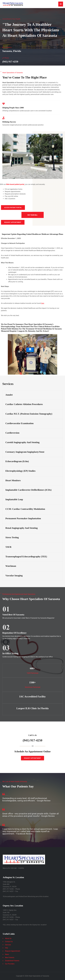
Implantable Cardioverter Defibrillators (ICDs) (28, 490)
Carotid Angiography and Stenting (22, 442)
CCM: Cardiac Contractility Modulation (25, 509)
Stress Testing (12, 537)
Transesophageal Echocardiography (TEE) (26, 556)
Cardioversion (12, 433)
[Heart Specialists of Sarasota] (13, 4)
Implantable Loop (14, 499)
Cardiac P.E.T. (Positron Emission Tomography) (29, 414)
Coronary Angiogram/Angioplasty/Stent (25, 452)
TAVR (8, 547)
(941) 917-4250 (10, 62)
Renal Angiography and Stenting (22, 528)
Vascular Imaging (14, 575)
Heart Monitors (13, 480)
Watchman (11, 566)
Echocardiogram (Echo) (17, 461)
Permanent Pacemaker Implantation (23, 518)
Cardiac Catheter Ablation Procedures (24, 404)
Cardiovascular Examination (19, 423)
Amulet (9, 395)
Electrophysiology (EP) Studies (20, 471)
